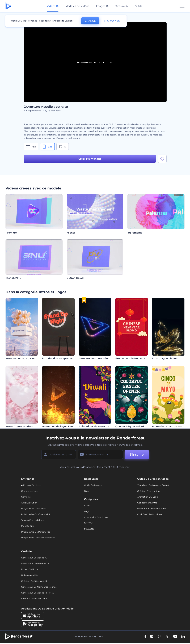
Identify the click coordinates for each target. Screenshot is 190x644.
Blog (87, 491)
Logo (87, 511)
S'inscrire (137, 455)
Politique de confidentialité (35, 514)
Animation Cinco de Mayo (168, 426)
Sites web (122, 6)
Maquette (89, 529)
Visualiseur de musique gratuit (153, 485)
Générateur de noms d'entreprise (39, 587)
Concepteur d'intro (147, 503)
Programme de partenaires (36, 532)
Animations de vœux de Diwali (98, 426)
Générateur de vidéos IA (34, 558)
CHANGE (90, 21)
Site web (89, 523)
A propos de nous (31, 485)
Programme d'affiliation (34, 508)
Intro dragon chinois (165, 358)
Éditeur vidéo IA (30, 569)
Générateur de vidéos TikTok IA (37, 593)
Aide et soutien (29, 503)
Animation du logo (148, 497)
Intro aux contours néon (94, 358)
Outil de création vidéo (149, 514)
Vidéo (87, 505)
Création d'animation (148, 491)
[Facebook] (145, 637)
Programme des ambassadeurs (38, 538)
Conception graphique (96, 517)
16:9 (31, 147)
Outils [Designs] (138, 6)
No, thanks (112, 21)
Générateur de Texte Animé (152, 508)
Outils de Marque (93, 485)
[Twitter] (167, 637)
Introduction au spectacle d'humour (65, 358)
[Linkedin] (183, 637)
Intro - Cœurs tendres (19, 426)
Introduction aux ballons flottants (27, 358)
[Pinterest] (159, 637)
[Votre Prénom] (59, 455)
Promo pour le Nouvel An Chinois (136, 358)
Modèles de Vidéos (77, 6)
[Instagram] (152, 637)
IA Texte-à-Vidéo (30, 575)
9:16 (47, 147)
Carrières (26, 497)
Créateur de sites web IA (34, 581)
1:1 (63, 147)
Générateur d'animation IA (35, 564)
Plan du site (28, 526)
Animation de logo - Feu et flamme (64, 426)
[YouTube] (175, 637)
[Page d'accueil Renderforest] (8, 6)
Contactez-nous (30, 491)
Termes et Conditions (32, 520)
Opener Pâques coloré (130, 426)
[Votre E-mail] (100, 455)
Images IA (102, 6)
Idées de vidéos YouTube (34, 598)
